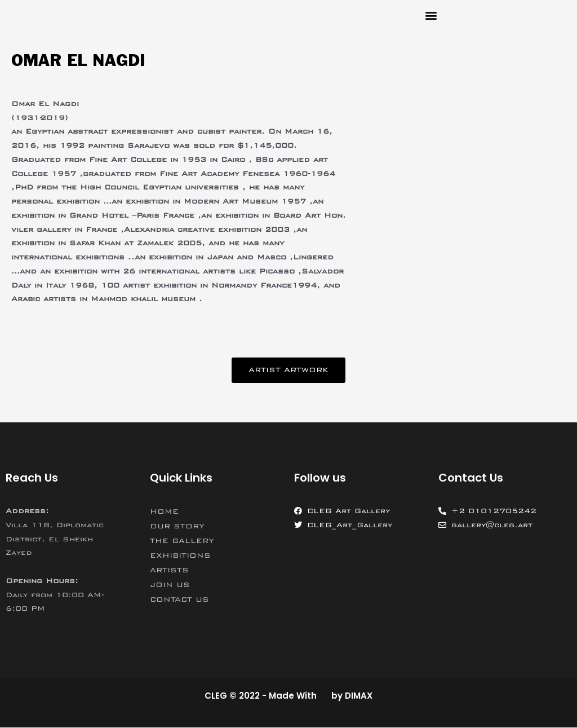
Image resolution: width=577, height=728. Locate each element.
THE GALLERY (182, 541)
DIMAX (359, 696)
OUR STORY (177, 526)
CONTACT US (179, 599)
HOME (164, 511)
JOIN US (170, 585)
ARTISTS (169, 570)
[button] (431, 15)
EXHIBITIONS (180, 555)
